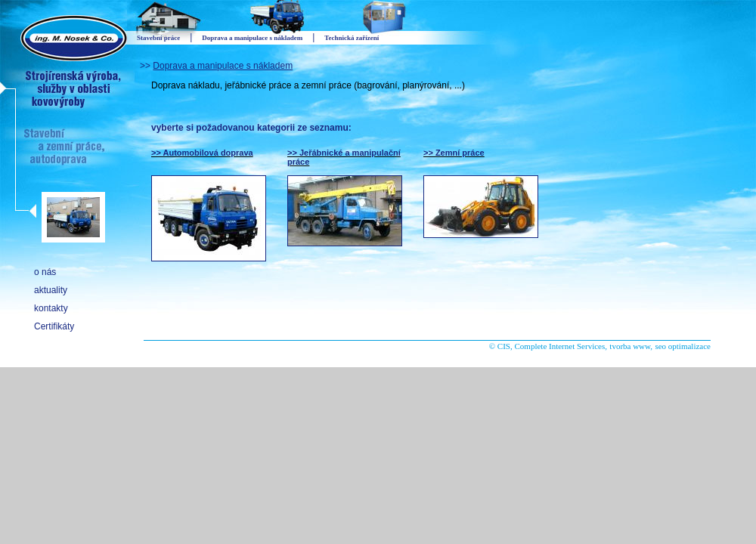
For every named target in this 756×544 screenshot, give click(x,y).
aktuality (51, 290)
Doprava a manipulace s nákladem (223, 66)
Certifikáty (54, 326)
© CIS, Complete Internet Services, (548, 346)
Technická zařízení (352, 38)
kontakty (51, 308)
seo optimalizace (683, 346)
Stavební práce (158, 38)
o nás (45, 272)
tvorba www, (631, 346)
